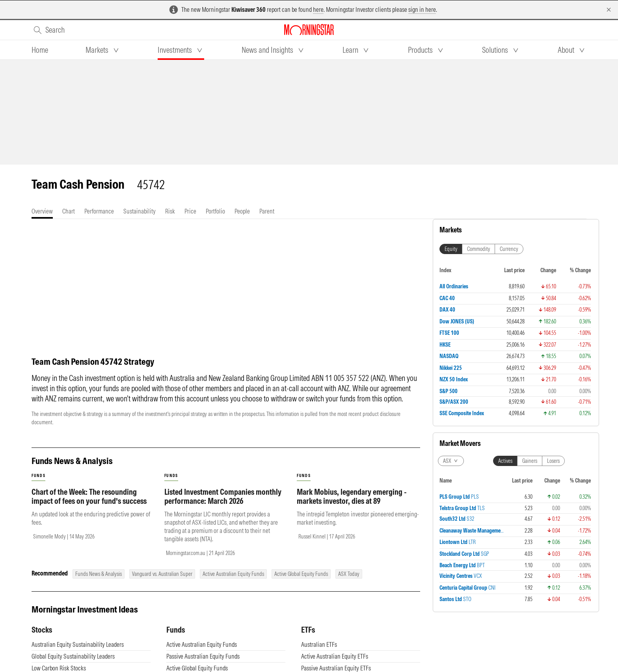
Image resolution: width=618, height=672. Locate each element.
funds (38, 476)
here (318, 9)
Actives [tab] (505, 461)
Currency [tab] (509, 249)
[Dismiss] (609, 10)
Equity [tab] (451, 249)
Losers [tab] (553, 461)
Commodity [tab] (478, 249)
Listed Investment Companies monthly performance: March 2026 (223, 496)
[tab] (40, 50)
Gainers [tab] (530, 461)
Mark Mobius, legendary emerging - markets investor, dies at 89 (352, 496)
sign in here (422, 9)
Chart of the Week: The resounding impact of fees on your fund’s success (89, 496)
